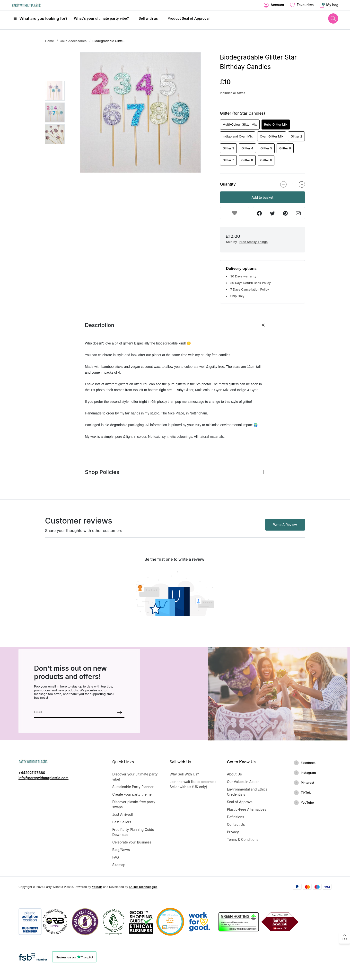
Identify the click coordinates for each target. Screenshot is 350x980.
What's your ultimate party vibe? (101, 18)
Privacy (233, 832)
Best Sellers (122, 822)
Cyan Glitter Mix (271, 136)
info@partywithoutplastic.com (44, 778)
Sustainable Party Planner (133, 787)
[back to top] (345, 937)
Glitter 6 (285, 148)
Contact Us (236, 824)
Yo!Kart (97, 887)
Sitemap (119, 865)
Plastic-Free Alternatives (247, 809)
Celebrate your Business (132, 842)
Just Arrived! (122, 814)
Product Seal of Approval (188, 18)
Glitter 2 (297, 136)
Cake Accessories (73, 41)
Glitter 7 (228, 160)
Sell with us (148, 18)
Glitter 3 (228, 148)
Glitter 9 (266, 160)
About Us (234, 774)
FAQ (116, 857)
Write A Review (285, 525)
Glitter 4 (247, 148)
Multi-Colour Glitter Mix (240, 125)
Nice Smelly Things (254, 242)
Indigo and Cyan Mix (238, 136)
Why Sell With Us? (184, 774)
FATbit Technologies (143, 887)
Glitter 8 (247, 160)
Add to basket (262, 198)
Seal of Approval (240, 802)
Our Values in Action (243, 782)
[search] (333, 18)
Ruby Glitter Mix (276, 125)
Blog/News (121, 850)
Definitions (236, 817)
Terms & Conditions (243, 839)
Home (49, 41)
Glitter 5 (266, 148)
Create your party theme (132, 794)
